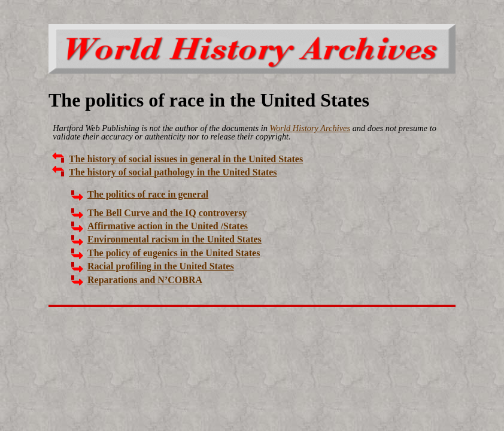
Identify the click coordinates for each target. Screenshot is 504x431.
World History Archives (310, 128)
